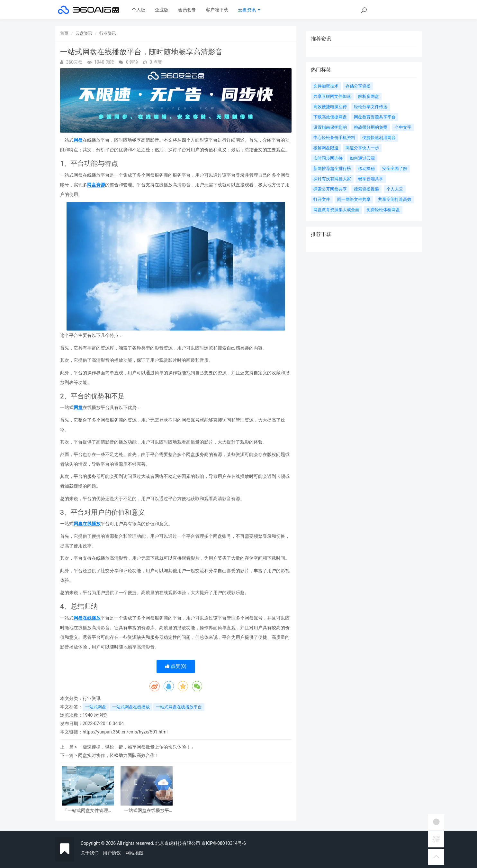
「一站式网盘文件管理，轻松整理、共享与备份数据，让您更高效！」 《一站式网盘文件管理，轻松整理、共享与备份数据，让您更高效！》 (88, 811)
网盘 (78, 140)
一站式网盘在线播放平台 (179, 707)
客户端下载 (217, 10)
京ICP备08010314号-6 (223, 843)
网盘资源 (96, 185)
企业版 (162, 10)
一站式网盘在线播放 (131, 707)
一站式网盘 (96, 707)
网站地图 (134, 853)
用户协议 (112, 853)
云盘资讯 (249, 10)
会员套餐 (187, 10)
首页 (64, 33)
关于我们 (90, 853)
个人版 (139, 10)
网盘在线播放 (87, 524)
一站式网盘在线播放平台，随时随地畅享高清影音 (147, 811)
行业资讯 (108, 33)
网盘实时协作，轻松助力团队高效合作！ (119, 755)
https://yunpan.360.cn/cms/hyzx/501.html (125, 732)
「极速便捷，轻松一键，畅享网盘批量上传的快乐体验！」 (137, 747)
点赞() (176, 666)
